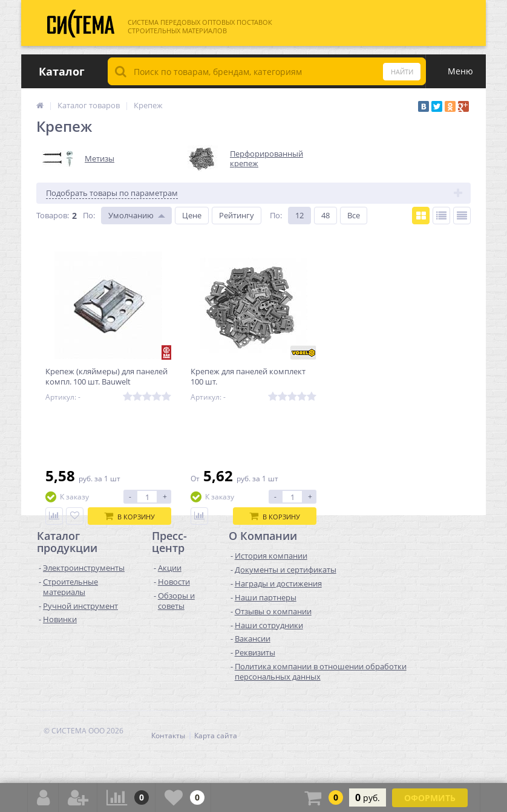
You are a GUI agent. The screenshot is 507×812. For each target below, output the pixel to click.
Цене (192, 215)
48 (325, 215)
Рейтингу (237, 215)
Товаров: (53, 215)
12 (299, 215)
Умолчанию (131, 215)
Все (354, 215)
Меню (460, 71)
